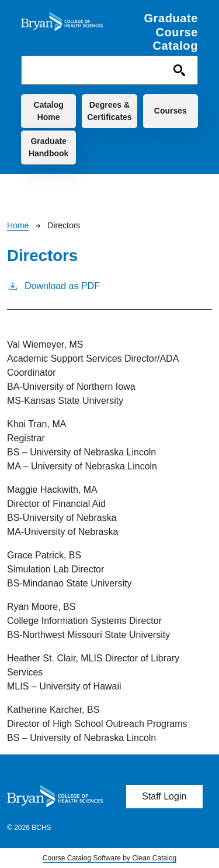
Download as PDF (53, 285)
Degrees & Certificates (109, 111)
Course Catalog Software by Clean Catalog (109, 858)
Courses (171, 111)
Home (18, 225)
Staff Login (164, 796)
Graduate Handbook (48, 147)
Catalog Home (48, 111)
